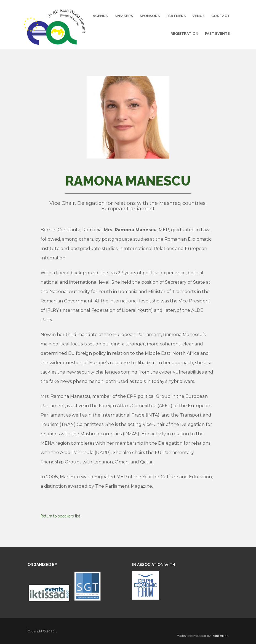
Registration (184, 33)
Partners (176, 16)
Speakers (124, 16)
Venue (198, 16)
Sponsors (150, 16)
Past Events (217, 33)
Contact (221, 16)
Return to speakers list (60, 516)
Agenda (100, 16)
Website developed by (203, 636)
